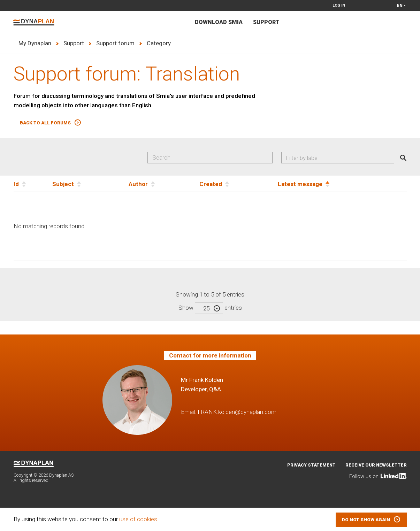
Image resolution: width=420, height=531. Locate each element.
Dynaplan (34, 22)
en (400, 5)
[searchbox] (340, 158)
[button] (51, 123)
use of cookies (138, 519)
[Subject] (90, 184)
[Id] (33, 184)
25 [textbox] (206, 308)
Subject (63, 184)
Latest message (300, 184)
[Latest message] (342, 184)
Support (266, 22)
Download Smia (219, 22)
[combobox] (338, 158)
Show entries (210, 308)
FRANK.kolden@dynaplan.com (237, 412)
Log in (339, 5)
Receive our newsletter (376, 465)
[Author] (164, 184)
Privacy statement (311, 465)
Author (138, 184)
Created (211, 184)
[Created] (239, 184)
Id (16, 184)
